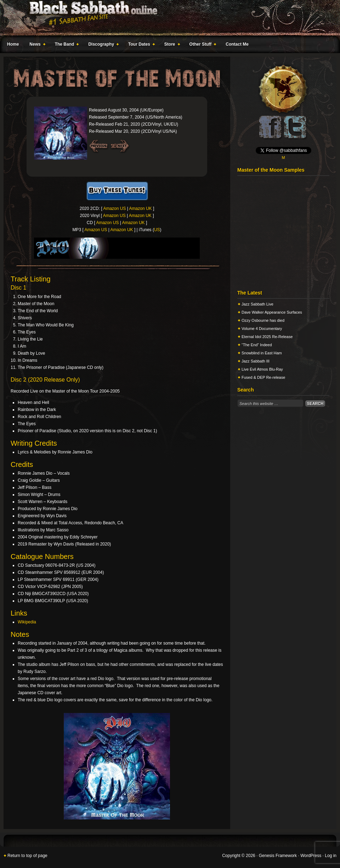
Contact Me (237, 44)
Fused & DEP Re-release (263, 377)
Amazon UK (141, 209)
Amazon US (114, 209)
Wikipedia (27, 622)
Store (171, 45)
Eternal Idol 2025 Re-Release (267, 337)
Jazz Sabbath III (256, 361)
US (157, 230)
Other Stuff (202, 45)
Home (13, 44)
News (36, 45)
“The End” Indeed (257, 345)
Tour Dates (140, 45)
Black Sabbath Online (166, 18)
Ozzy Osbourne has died (263, 320)
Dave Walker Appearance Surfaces (272, 312)
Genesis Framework (278, 856)
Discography (102, 45)
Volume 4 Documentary (262, 329)
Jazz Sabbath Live (257, 304)
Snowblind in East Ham (262, 353)
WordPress (311, 856)
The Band (66, 45)
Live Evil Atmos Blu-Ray (262, 369)
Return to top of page (27, 856)
